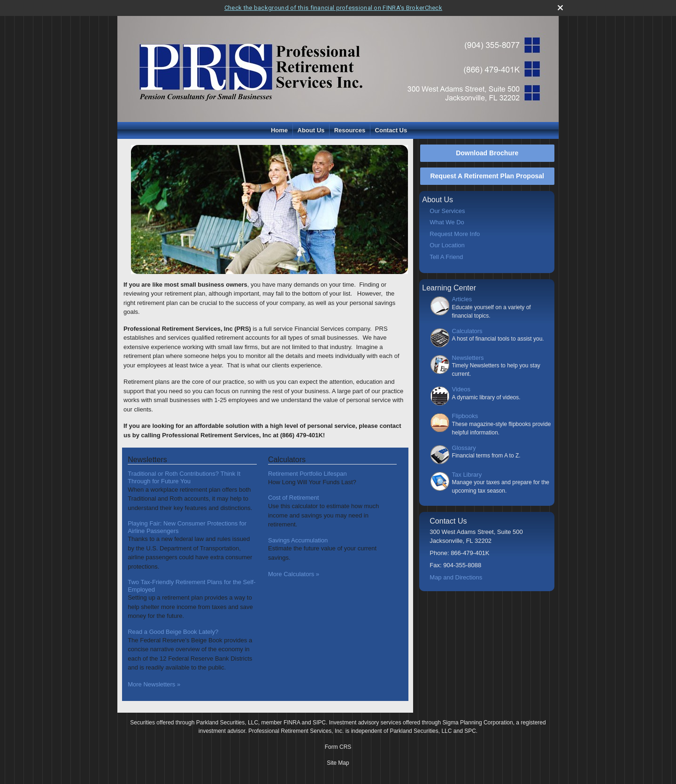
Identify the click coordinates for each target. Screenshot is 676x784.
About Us (311, 130)
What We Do (447, 222)
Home (279, 130)
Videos (461, 389)
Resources (350, 130)
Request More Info (455, 234)
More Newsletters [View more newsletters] (154, 684)
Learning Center (449, 288)
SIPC (319, 723)
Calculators (467, 331)
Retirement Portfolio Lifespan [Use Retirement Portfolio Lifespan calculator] (307, 474)
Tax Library (467, 475)
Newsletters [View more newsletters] (147, 460)
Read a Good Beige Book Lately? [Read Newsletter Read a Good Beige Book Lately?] (173, 632)
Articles (462, 299)
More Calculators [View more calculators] (294, 574)
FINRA (292, 723)
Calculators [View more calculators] (287, 460)
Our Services (447, 211)
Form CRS (338, 747)
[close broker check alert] (560, 8)
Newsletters (468, 358)
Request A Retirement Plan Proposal (487, 176)
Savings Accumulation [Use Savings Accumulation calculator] (298, 540)
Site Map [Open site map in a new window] (338, 763)
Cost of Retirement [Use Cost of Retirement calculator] (293, 498)
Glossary (464, 448)
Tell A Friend (446, 257)
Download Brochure (487, 153)
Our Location (447, 245)
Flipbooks (465, 416)
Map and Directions (456, 577)
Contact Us (391, 130)
